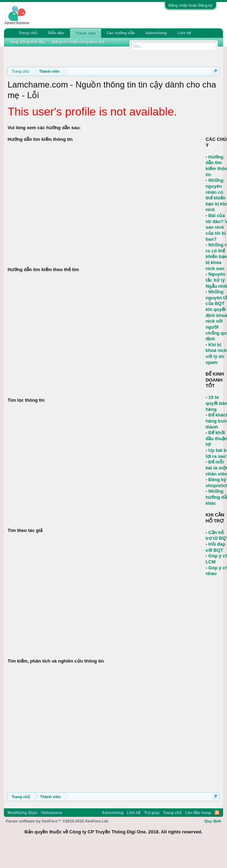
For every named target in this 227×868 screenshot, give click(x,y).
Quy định (213, 821)
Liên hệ (184, 33)
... (114, 42)
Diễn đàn (56, 33)
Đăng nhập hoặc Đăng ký (191, 5)
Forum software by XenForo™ (57, 821)
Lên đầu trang (198, 813)
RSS (217, 813)
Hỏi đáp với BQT (215, 547)
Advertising (156, 33)
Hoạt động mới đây (28, 42)
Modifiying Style (22, 813)
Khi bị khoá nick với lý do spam (216, 354)
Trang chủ (28, 33)
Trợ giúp (152, 813)
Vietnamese (52, 813)
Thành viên (86, 33)
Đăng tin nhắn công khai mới (79, 42)
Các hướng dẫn (121, 33)
